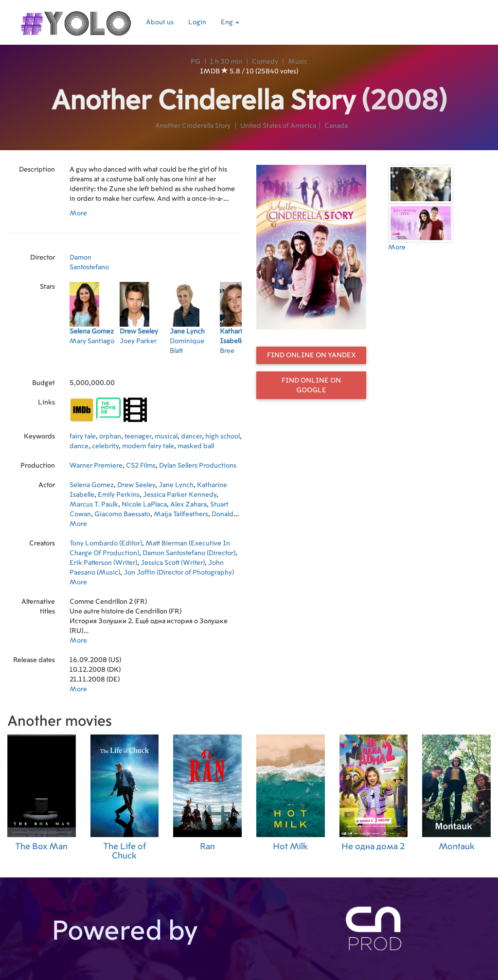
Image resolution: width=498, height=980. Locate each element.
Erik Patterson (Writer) (103, 563)
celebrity (105, 446)
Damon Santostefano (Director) (189, 553)
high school (222, 437)
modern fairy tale (148, 446)
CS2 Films (141, 466)
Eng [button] (230, 22)
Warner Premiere (96, 466)
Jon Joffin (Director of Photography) (179, 573)
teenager (138, 437)
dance (79, 446)
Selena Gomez (92, 485)
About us (160, 22)
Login (197, 22)
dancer (191, 437)
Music (298, 62)
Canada (336, 126)
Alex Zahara (188, 505)
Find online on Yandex (311, 355)
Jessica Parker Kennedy (180, 495)
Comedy (265, 62)
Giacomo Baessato (122, 514)
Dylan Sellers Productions (198, 466)
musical (166, 437)
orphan (110, 437)
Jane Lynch (176, 485)
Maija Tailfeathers (181, 514)
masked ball (196, 446)
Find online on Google (311, 385)
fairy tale (83, 437)
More (78, 213)
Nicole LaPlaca (144, 505)
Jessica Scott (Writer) (173, 563)
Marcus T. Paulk (94, 505)
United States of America (278, 126)
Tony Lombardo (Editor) (106, 543)
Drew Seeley (136, 485)
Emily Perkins (119, 495)
